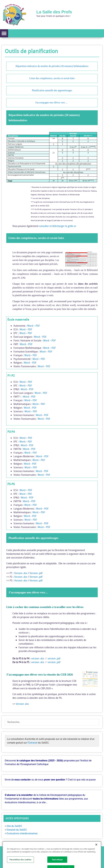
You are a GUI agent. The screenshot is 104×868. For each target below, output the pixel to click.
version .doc (38, 658)
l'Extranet (32, 743)
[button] (4, 33)
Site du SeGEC (14, 826)
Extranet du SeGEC (17, 830)
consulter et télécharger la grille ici (58, 226)
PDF (38, 326)
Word (30, 326)
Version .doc (21, 573)
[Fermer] (96, 859)
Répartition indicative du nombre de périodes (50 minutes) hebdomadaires (52, 66)
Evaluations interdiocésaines (22, 833)
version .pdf (54, 658)
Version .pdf (36, 573)
